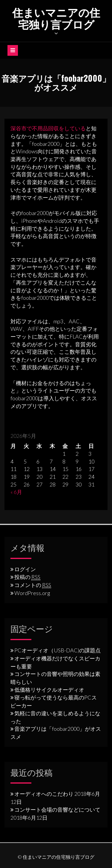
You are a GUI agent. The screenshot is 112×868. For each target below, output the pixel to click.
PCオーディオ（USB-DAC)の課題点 (57, 650)
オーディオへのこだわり (44, 794)
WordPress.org (32, 593)
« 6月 (16, 492)
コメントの (33, 585)
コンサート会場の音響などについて (57, 810)
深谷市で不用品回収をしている (48, 128)
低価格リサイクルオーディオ (49, 690)
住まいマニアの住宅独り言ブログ (56, 18)
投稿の (27, 577)
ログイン (25, 569)
